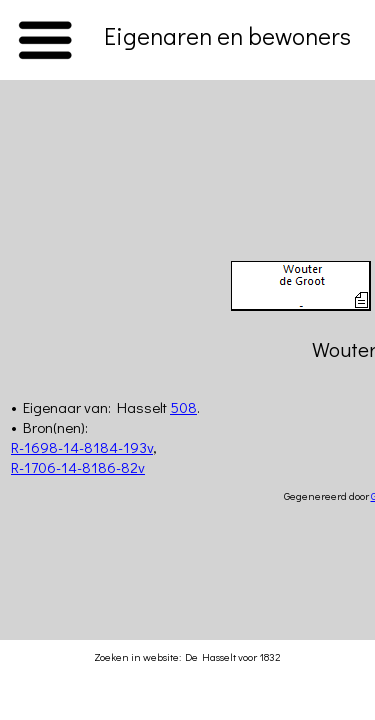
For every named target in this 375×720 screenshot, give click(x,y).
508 (183, 407)
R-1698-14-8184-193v (82, 447)
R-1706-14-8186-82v (78, 467)
